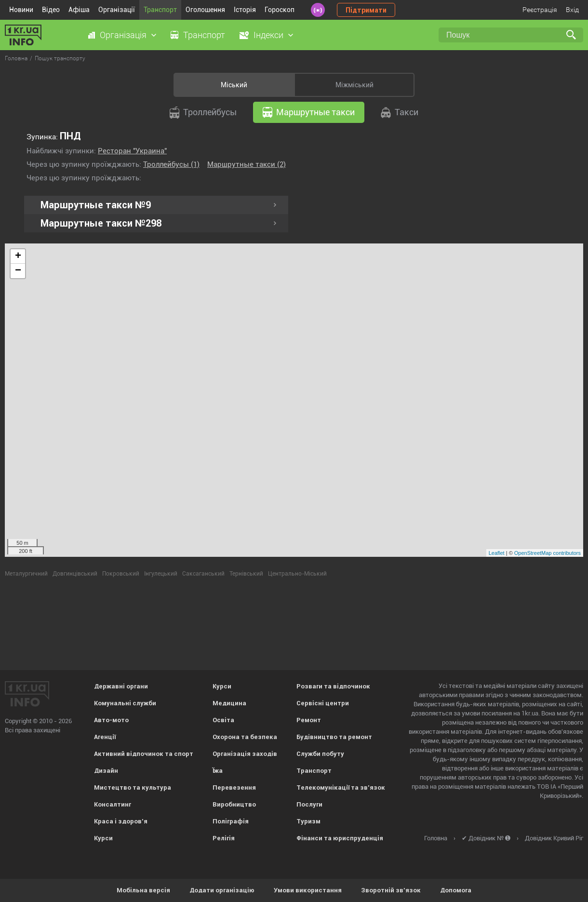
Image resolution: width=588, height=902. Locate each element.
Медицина (229, 703)
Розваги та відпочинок (333, 686)
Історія (245, 10)
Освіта (223, 720)
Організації (117, 10)
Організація (123, 35)
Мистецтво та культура (133, 788)
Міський (234, 85)
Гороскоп (280, 10)
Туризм (308, 821)
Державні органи (121, 686)
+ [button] (18, 256)
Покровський (121, 574)
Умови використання (308, 890)
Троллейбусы (203, 113)
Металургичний (26, 574)
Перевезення (234, 788)
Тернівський (246, 574)
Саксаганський (203, 574)
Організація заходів (245, 754)
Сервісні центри (323, 703)
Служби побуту (320, 754)
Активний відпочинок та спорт (144, 754)
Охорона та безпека (245, 737)
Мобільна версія (143, 890)
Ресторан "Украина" (132, 151)
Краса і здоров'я (121, 821)
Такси (400, 113)
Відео (51, 10)
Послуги (309, 804)
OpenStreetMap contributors (548, 553)
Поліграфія (231, 821)
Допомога (456, 890)
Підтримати (366, 10)
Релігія (224, 838)
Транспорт (160, 10)
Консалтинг (113, 804)
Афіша (79, 10)
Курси (103, 838)
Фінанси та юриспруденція (340, 838)
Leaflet (497, 553)
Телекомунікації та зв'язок (341, 788)
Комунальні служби (125, 703)
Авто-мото (111, 720)
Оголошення (205, 10)
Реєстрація (540, 10)
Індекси (268, 35)
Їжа (218, 771)
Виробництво (234, 804)
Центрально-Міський (297, 574)
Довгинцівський (75, 574)
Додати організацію (222, 890)
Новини (21, 10)
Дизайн (106, 771)
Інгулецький (161, 574)
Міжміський (354, 85)
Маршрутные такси (309, 112)
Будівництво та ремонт (334, 737)
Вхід (572, 10)
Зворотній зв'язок (391, 890)
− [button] (18, 271)
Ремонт (309, 720)
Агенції (105, 737)
